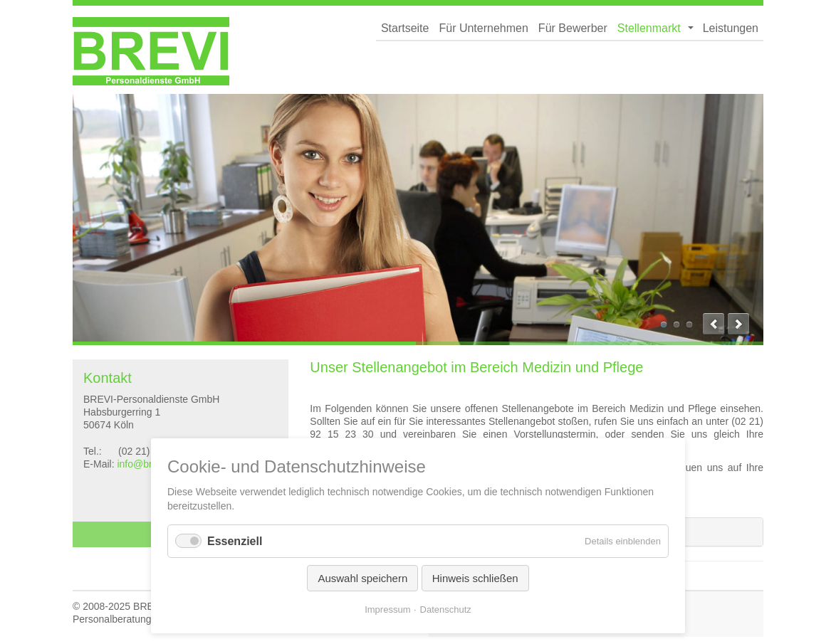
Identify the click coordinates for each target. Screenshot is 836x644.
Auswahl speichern (362, 578)
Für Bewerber (573, 28)
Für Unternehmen (483, 28)
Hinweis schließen (475, 578)
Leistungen (731, 28)
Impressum (387, 609)
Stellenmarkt (649, 28)
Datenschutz (446, 609)
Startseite (405, 28)
